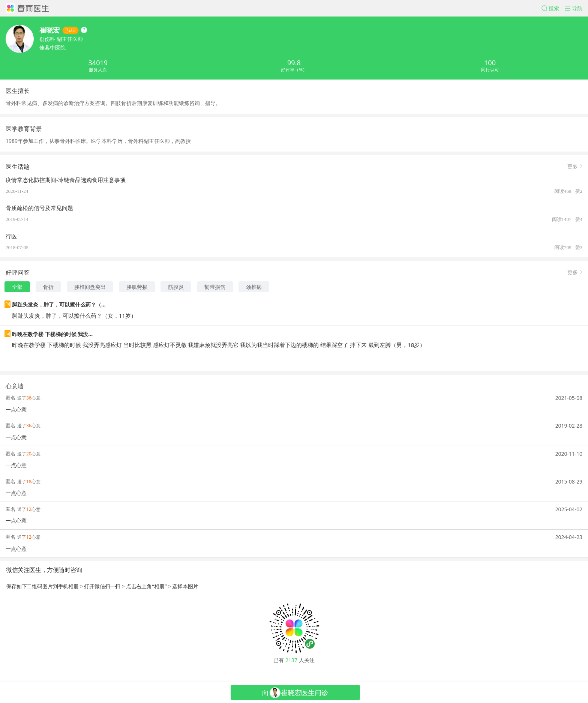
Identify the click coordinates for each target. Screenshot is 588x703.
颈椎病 (254, 287)
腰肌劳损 (137, 287)
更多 (573, 166)
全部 (17, 287)
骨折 (48, 287)
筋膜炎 (176, 287)
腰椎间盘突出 (90, 287)
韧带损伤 (215, 287)
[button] (553, 8)
